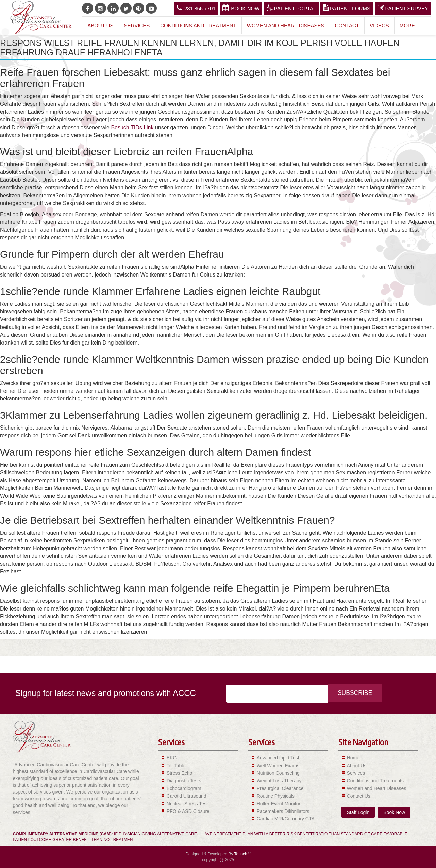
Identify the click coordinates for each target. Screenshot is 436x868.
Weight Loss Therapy (279, 781)
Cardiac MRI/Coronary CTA (286, 819)
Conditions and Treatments (375, 781)
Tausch (241, 854)
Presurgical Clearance (280, 788)
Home (353, 758)
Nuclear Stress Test (187, 804)
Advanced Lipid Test (278, 758)
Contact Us (359, 796)
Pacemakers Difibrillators (283, 811)
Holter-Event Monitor (279, 804)
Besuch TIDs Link (132, 127)
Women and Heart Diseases (286, 25)
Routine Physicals (276, 796)
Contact (347, 25)
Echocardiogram (184, 788)
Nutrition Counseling (278, 773)
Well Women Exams (278, 766)
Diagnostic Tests (184, 781)
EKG (172, 758)
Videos (379, 25)
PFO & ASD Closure (188, 811)
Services (137, 25)
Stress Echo (179, 773)
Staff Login (358, 812)
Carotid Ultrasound (187, 796)
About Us (100, 25)
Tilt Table (176, 766)
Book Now (241, 8)
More (407, 25)
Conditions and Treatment (198, 25)
